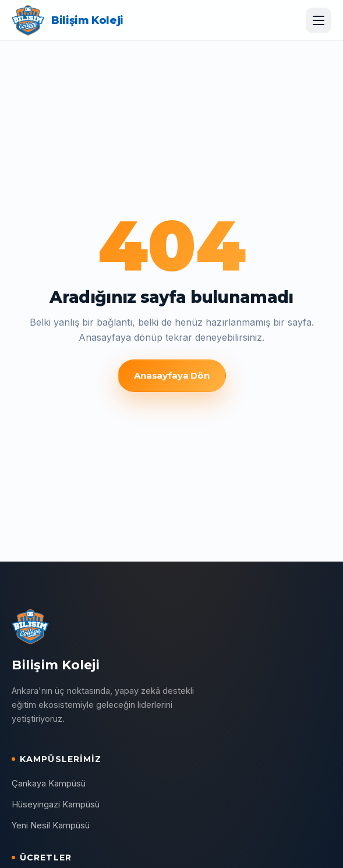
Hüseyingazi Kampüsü (56, 804)
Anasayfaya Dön (172, 375)
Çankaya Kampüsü (49, 783)
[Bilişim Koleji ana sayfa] (68, 20)
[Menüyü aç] (319, 20)
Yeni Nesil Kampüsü (51, 825)
